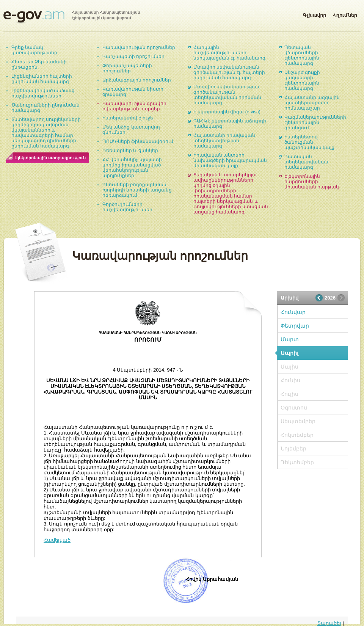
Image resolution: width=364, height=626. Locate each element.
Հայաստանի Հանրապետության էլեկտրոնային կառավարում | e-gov (72, 17)
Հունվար (293, 312)
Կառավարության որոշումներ (139, 47)
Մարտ (290, 339)
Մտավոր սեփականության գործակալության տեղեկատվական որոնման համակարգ (227, 95)
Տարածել (329, 623)
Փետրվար (295, 326)
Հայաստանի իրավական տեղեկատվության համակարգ (224, 141)
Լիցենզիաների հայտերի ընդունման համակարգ (42, 79)
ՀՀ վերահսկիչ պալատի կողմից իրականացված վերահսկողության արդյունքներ (132, 168)
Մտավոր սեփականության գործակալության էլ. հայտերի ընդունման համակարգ (229, 72)
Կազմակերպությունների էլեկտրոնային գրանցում (315, 122)
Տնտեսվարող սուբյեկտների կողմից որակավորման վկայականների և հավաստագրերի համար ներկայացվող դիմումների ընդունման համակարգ (46, 133)
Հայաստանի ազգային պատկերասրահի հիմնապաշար (312, 103)
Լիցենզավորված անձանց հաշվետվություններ (43, 93)
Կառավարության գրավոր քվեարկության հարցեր (134, 106)
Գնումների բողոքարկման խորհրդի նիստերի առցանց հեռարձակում (137, 190)
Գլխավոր (314, 14)
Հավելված (57, 540)
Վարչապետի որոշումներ (133, 56)
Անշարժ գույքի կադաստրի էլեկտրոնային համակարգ (302, 80)
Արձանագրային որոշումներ (137, 80)
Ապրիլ (289, 353)
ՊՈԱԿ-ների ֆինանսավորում (138, 141)
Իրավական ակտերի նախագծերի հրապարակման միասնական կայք (230, 160)
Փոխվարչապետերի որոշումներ (127, 68)
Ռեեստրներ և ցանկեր (130, 151)
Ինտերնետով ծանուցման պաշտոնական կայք (309, 142)
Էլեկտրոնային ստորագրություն (50, 158)
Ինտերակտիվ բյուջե (128, 118)
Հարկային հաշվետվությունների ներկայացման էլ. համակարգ (229, 53)
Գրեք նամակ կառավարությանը (34, 50)
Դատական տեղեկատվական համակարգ (306, 162)
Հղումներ (345, 14)
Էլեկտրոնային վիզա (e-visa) (227, 112)
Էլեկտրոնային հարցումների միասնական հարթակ (312, 182)
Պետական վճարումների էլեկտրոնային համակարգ (302, 55)
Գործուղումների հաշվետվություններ (127, 207)
